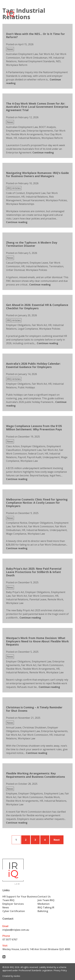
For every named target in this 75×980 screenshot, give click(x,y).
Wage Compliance (16, 534)
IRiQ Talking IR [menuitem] (46, 907)
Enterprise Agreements (40, 131)
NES (58, 61)
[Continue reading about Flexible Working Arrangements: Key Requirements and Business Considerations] (17, 823)
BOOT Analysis (47, 127)
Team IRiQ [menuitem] (8, 900)
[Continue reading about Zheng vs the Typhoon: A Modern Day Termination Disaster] (40, 285)
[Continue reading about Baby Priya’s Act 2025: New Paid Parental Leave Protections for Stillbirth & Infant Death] (30, 618)
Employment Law (16, 131)
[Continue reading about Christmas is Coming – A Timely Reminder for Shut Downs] (37, 753)
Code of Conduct (15, 193)
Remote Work (55, 599)
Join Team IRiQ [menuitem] (46, 900)
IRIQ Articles (14, 188)
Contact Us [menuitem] (44, 897)
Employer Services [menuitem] (13, 904)
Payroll (22, 457)
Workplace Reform (17, 65)
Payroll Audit (34, 457)
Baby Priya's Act (15, 592)
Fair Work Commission (41, 526)
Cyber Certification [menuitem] (14, 911)
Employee (12, 793)
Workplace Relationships (20, 204)
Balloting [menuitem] (43, 911)
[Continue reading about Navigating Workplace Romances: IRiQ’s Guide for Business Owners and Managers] (17, 222)
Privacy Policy (60, 970)
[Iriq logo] (10, 12)
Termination (56, 266)
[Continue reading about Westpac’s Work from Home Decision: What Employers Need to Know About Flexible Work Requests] (49, 687)
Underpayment (51, 457)
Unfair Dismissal (15, 270)
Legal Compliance (28, 329)
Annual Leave (14, 727)
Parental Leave (38, 599)
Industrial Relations (29, 138)
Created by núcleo (11, 976)
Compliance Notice (17, 523)
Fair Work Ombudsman (34, 58)
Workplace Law (29, 461)
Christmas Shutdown (34, 727)
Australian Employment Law (22, 54)
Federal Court (36, 454)
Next (57, 840)
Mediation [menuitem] (44, 904)
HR (50, 58)
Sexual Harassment (34, 200)
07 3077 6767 (10, 939)
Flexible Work (14, 669)
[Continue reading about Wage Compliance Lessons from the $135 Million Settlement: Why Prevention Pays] (17, 479)
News (10, 49)
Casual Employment (17, 263)
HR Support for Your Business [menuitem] (20, 897)
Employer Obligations (18, 325)
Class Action (13, 446)
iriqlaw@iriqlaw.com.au (16, 930)
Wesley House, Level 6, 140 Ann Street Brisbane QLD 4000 (36, 949)
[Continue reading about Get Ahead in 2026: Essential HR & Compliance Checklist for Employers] (47, 343)
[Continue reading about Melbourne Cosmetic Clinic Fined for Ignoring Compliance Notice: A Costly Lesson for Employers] (17, 548)
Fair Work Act (47, 54)
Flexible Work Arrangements (27, 134)
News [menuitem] (6, 907)
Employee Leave (39, 263)
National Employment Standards (36, 61)
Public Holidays (26, 387)
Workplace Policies (56, 200)
